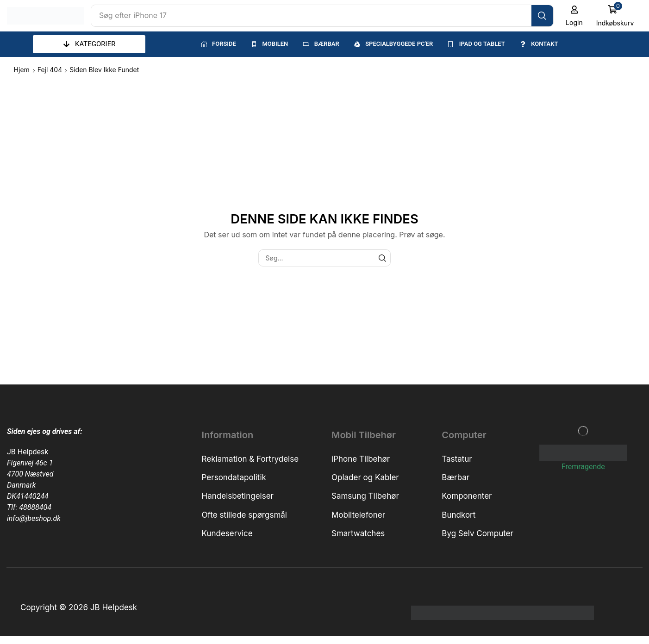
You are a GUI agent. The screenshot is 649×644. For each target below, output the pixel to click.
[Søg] (542, 16)
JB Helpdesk (28, 452)
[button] (574, 16)
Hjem (22, 70)
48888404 (35, 507)
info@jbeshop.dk (34, 518)
